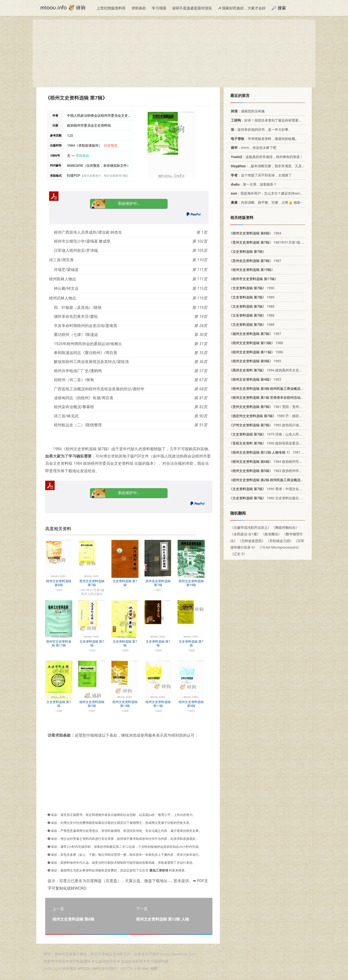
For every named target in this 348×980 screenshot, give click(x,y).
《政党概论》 (271, 534)
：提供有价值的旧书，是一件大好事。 (260, 129)
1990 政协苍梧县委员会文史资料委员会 (278, 443)
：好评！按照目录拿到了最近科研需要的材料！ (271, 120)
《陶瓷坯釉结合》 (285, 527)
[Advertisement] (174, 53)
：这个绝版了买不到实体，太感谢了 (260, 175)
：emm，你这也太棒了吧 (253, 148)
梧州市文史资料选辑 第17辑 (59, 643)
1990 (252, 288)
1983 (255, 379)
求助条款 (139, 8)
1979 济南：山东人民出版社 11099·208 (278, 434)
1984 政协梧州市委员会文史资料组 (278, 461)
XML (145, 968)
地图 (154, 968)
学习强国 (159, 8)
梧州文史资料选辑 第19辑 (191, 583)
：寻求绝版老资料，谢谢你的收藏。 (264, 139)
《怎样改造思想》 (252, 541)
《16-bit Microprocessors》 (279, 547)
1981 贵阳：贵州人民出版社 (272, 407)
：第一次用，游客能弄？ (253, 184)
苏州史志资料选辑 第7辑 (158, 583)
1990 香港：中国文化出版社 (269, 489)
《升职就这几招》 (280, 541)
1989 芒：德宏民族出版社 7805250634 (283, 416)
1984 (255, 233)
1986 (256, 352)
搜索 (282, 8)
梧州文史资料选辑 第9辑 (191, 704)
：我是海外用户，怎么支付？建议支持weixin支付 (270, 193)
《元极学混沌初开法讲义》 (251, 527)
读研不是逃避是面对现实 (192, 8)
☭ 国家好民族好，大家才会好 (242, 8)
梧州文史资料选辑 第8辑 (59, 583)
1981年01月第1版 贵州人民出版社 (277, 242)
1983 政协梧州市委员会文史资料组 (278, 471)
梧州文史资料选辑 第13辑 (125, 704)
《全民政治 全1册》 (245, 534)
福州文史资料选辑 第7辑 (92, 704)
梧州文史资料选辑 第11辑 (158, 704)
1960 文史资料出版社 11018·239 (273, 498)
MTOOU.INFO (89, 968)
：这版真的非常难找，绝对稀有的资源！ (266, 157)
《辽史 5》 (239, 554)
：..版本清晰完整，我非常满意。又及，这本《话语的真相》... (284, 166)
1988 (252, 306)
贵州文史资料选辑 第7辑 (92, 583)
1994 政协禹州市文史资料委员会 (272, 370)
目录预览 (111, 145)
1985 (255, 361)
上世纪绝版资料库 (111, 8)
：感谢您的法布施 (247, 111)
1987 (255, 261)
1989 (252, 297)
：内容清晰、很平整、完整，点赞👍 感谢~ (266, 202)
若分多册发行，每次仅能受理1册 (105, 176)
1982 (276, 388)
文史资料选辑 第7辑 (125, 583)
